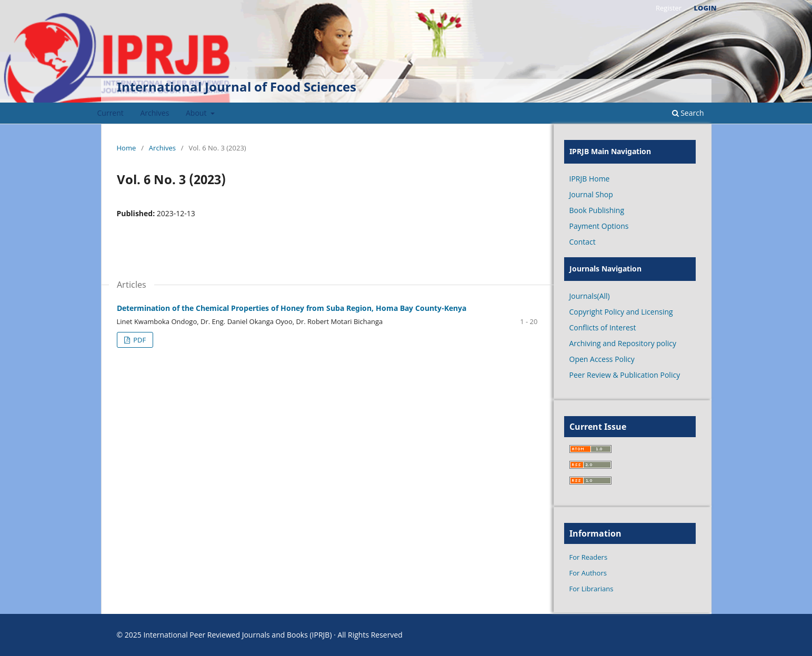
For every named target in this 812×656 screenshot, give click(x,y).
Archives (154, 113)
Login (705, 8)
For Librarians (592, 589)
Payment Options (599, 226)
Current (111, 113)
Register (669, 8)
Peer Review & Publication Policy (625, 375)
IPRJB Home (590, 179)
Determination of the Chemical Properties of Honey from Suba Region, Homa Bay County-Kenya (292, 308)
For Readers (589, 557)
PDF (139, 340)
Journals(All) (590, 296)
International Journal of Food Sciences (237, 87)
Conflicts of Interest (603, 327)
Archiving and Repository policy (623, 343)
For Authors (588, 573)
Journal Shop (591, 194)
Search (688, 113)
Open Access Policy (602, 359)
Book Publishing (597, 210)
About (197, 113)
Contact (583, 242)
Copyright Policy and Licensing (621, 312)
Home (127, 148)
